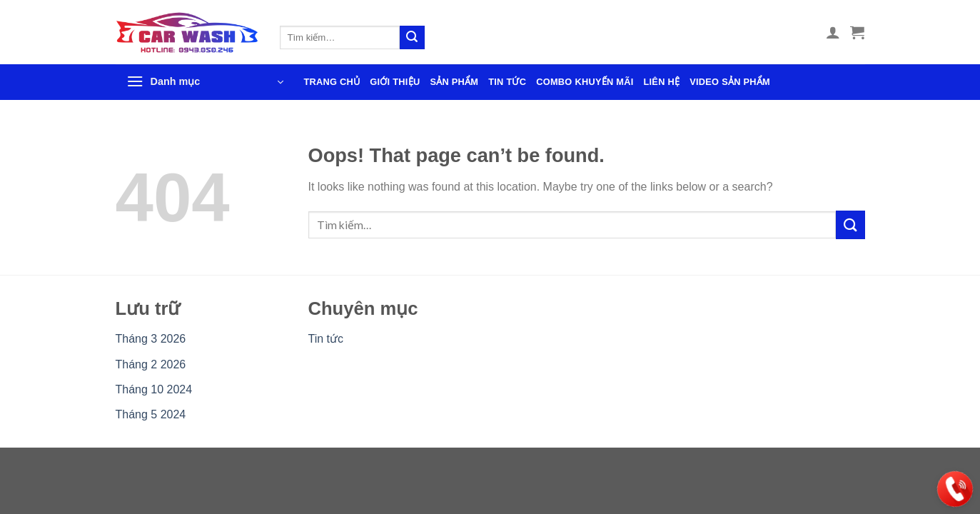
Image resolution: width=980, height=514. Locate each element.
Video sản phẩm (730, 82)
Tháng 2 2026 (151, 364)
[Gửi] (412, 38)
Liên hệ (661, 82)
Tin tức (507, 82)
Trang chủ (332, 82)
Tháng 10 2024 (154, 389)
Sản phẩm (454, 82)
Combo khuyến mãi (585, 82)
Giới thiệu (395, 82)
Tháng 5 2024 (151, 414)
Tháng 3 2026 (151, 339)
